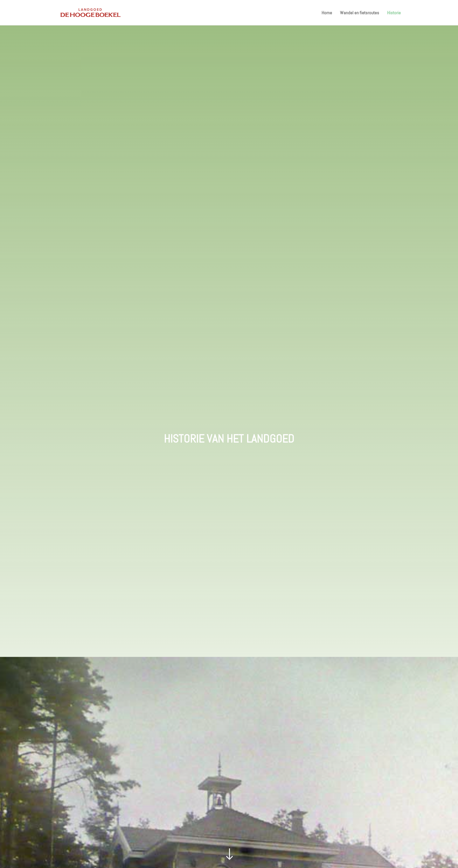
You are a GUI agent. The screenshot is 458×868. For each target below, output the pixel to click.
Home (327, 13)
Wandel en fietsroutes (360, 13)
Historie (394, 13)
